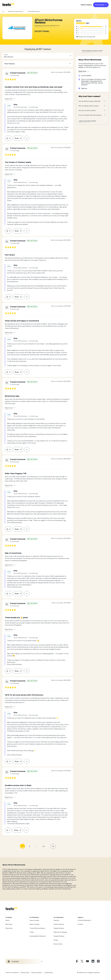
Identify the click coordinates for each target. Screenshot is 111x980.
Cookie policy (48, 973)
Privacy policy (25, 973)
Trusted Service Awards (37, 928)
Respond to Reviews (60, 932)
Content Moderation (84, 920)
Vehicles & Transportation (16, 11)
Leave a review (34, 920)
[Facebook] (77, 961)
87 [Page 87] (44, 846)
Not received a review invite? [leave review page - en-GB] (92, 51)
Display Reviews (59, 928)
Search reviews (86, 5)
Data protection (37, 973)
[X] (82, 961)
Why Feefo (9, 924)
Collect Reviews (59, 924)
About (8, 920)
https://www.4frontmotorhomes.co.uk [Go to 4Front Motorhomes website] (47, 26)
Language (15, 961)
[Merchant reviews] (17, 28)
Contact (80, 924)
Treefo (32, 932)
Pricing (56, 940)
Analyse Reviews (59, 936)
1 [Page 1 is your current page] (23, 846)
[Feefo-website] (8, 5)
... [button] (37, 846)
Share (18, 138)
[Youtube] (87, 961)
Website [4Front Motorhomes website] (84, 88)
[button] (38, 56)
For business (101, 5)
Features (56, 920)
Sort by (6, 55)
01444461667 (86, 76)
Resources (9, 928)
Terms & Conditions (12, 973)
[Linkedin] (93, 961)
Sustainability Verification (38, 936)
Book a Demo (58, 944)
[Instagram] (98, 961)
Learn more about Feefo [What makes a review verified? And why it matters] (87, 121)
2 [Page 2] (30, 846)
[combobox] (38, 56)
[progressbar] (91, 27)
